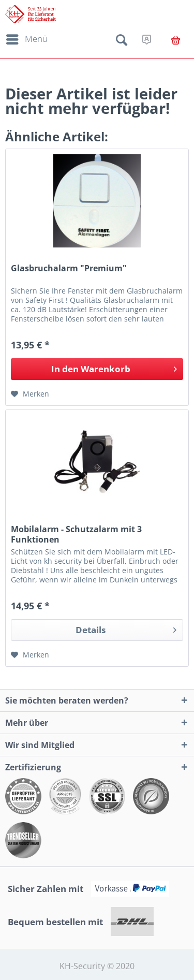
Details (126, 629)
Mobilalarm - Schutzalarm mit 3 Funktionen (76, 534)
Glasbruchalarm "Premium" (69, 268)
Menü (27, 38)
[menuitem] (25, 39)
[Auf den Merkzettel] (30, 394)
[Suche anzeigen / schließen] (122, 42)
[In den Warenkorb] (97, 369)
